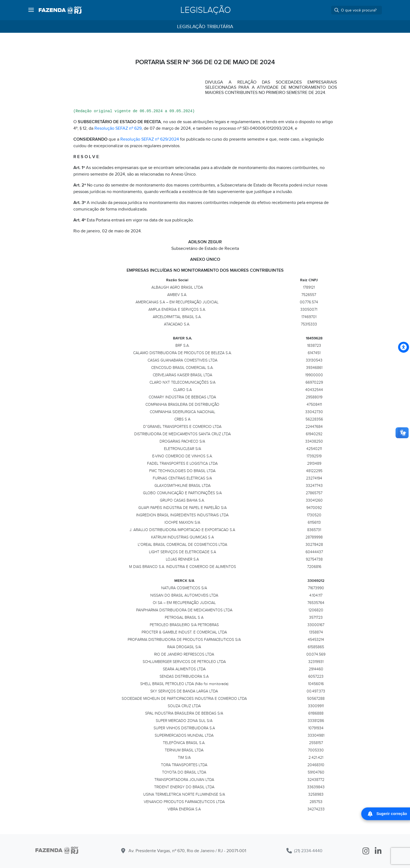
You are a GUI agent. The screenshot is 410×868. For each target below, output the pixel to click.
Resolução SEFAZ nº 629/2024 (150, 139)
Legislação (206, 10)
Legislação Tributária (205, 27)
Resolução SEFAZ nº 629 (118, 128)
